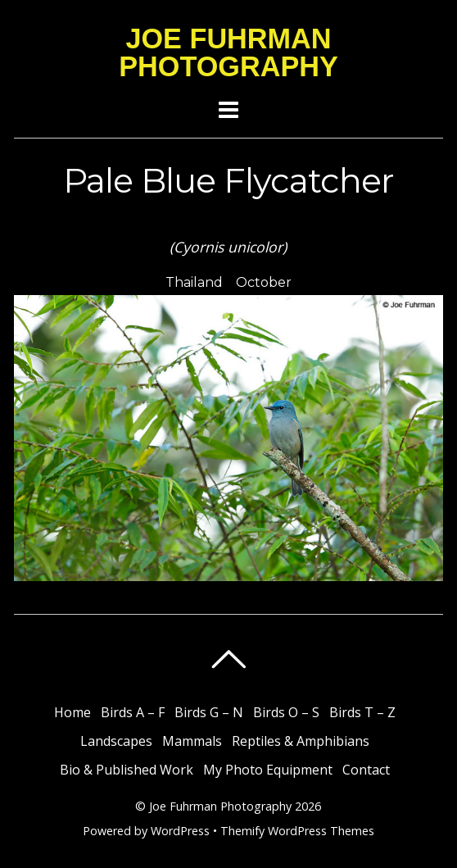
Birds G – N (209, 712)
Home (72, 712)
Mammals (192, 741)
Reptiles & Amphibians (301, 741)
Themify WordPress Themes (297, 831)
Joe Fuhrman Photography (220, 806)
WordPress (180, 831)
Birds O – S (286, 712)
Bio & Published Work (127, 770)
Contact (366, 770)
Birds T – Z (362, 712)
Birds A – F (133, 712)
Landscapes (116, 741)
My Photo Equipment (268, 770)
